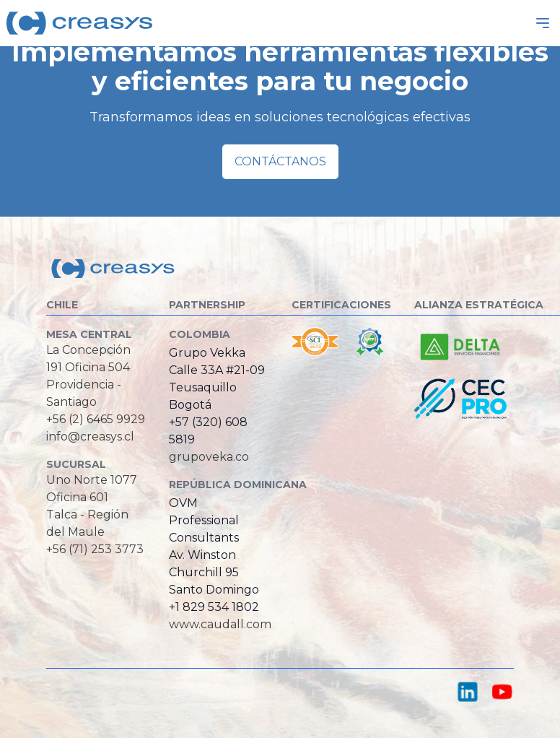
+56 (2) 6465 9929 (96, 419)
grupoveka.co (209, 457)
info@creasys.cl (90, 437)
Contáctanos (280, 161)
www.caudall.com (220, 624)
